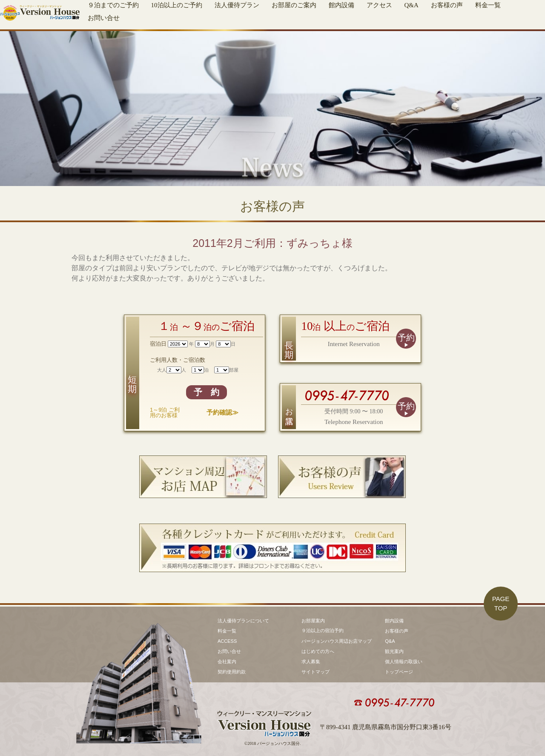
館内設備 (341, 5)
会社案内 (227, 661)
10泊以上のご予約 (177, 5)
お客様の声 (447, 5)
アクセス (379, 5)
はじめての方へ (318, 651)
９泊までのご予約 (113, 5)
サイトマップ (316, 672)
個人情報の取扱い (404, 661)
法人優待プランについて (243, 621)
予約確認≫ (222, 412)
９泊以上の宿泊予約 (323, 630)
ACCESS (227, 641)
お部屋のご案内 (294, 5)
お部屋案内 (313, 621)
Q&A (412, 5)
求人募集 (311, 661)
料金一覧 (488, 5)
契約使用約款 (232, 672)
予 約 (207, 392)
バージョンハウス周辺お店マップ (337, 641)
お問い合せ (104, 18)
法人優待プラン (237, 5)
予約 (406, 338)
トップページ (399, 672)
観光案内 (394, 651)
